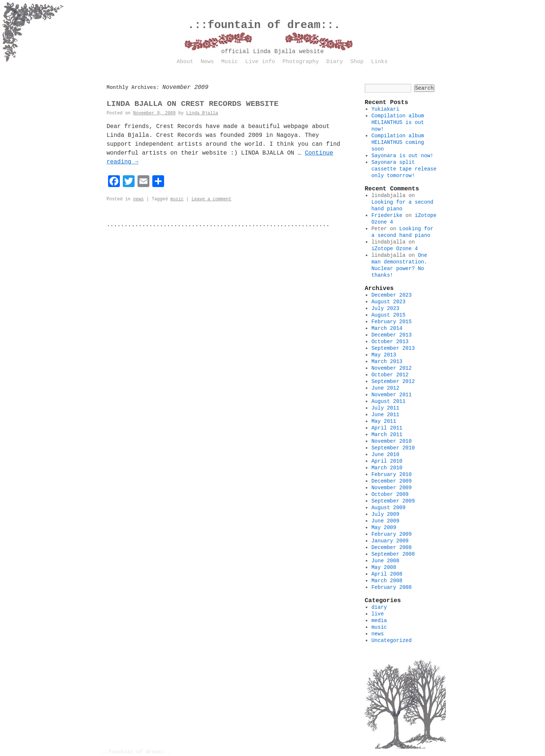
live (378, 614)
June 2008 (385, 561)
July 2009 (385, 514)
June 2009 (385, 521)
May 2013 (384, 355)
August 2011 (388, 401)
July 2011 (385, 408)
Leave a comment (211, 199)
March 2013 (387, 362)
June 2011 (385, 415)
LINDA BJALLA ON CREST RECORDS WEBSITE (192, 104)
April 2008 (387, 574)
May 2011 (384, 421)
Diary (335, 62)
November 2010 (391, 441)
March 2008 (387, 581)
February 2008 (391, 587)
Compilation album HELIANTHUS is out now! (398, 122)
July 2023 (385, 308)
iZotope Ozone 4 (395, 249)
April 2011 (387, 428)
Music (230, 62)
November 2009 (391, 488)
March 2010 (387, 468)
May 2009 (384, 528)
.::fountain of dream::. (264, 25)
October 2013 (390, 342)
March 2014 (387, 328)
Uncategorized (391, 641)
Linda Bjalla (202, 113)
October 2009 (390, 494)
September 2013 (393, 348)
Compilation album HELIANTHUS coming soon (398, 142)
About (185, 62)
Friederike (387, 215)
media (379, 621)
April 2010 (387, 461)
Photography (301, 62)
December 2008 (391, 548)
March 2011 (387, 435)
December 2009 (391, 481)
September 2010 (393, 448)
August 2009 (388, 508)
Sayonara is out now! (402, 156)
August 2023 (388, 302)
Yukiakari (385, 109)
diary (379, 607)
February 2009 (391, 534)
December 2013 (391, 335)
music (177, 199)
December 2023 (391, 295)
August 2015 (388, 315)
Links (379, 62)
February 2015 (391, 322)
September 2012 (393, 382)
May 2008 (384, 567)
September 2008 (393, 554)
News (207, 62)
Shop (357, 62)
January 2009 (390, 541)
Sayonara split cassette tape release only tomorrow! (404, 169)
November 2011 (391, 395)
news (138, 199)
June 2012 (385, 388)
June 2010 (385, 455)
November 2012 (391, 368)
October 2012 (390, 375)
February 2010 (391, 474)
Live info (260, 62)
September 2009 (393, 501)
